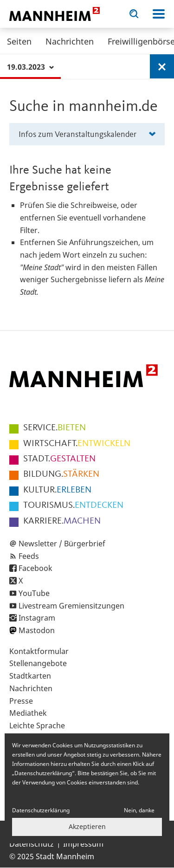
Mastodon (37, 630)
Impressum (83, 844)
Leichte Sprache (37, 725)
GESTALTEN (59, 459)
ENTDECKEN (73, 505)
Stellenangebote (38, 663)
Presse (21, 701)
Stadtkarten (30, 676)
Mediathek (28, 713)
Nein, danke (139, 810)
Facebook (35, 568)
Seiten (19, 41)
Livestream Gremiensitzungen (71, 606)
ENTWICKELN (77, 444)
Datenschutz (32, 844)
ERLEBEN (57, 490)
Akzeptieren (87, 826)
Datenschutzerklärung (41, 810)
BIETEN (55, 428)
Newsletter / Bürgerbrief (62, 544)
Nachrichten (70, 41)
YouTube (34, 593)
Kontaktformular (39, 651)
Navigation (159, 14)
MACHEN (62, 521)
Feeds (29, 556)
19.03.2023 (30, 67)
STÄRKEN (61, 474)
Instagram (37, 618)
